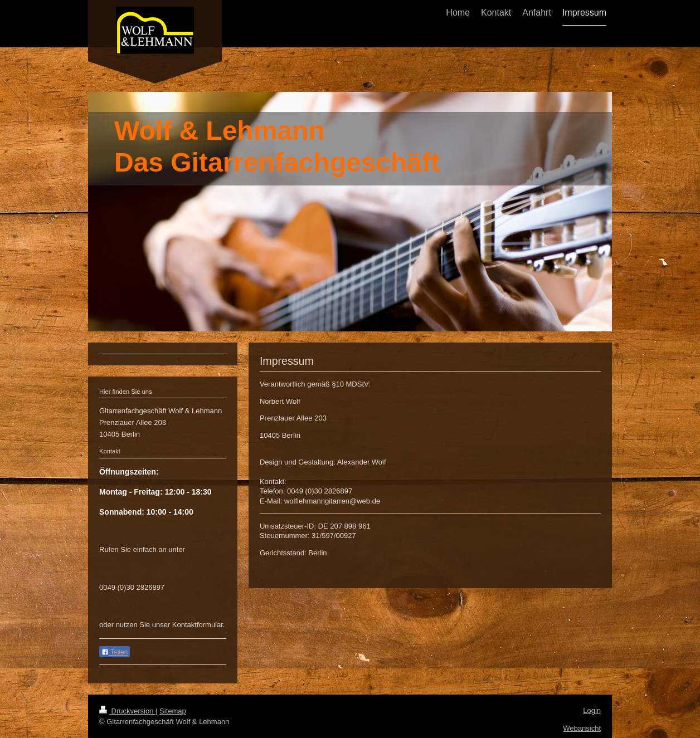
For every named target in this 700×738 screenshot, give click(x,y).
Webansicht (582, 728)
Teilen (115, 652)
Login (592, 710)
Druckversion (127, 711)
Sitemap (173, 711)
